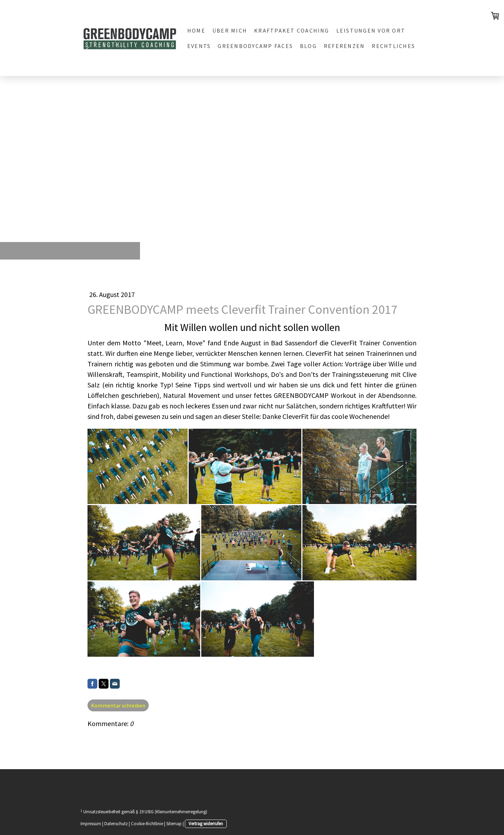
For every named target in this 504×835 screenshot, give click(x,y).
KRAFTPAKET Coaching (292, 30)
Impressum (91, 823)
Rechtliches (393, 46)
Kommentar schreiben (118, 705)
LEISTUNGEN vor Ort (371, 30)
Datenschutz (116, 823)
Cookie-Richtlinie (147, 823)
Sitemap (174, 823)
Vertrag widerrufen (206, 823)
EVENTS (199, 46)
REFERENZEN (344, 46)
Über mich (230, 30)
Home (196, 30)
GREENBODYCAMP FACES (255, 46)
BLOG (308, 46)
